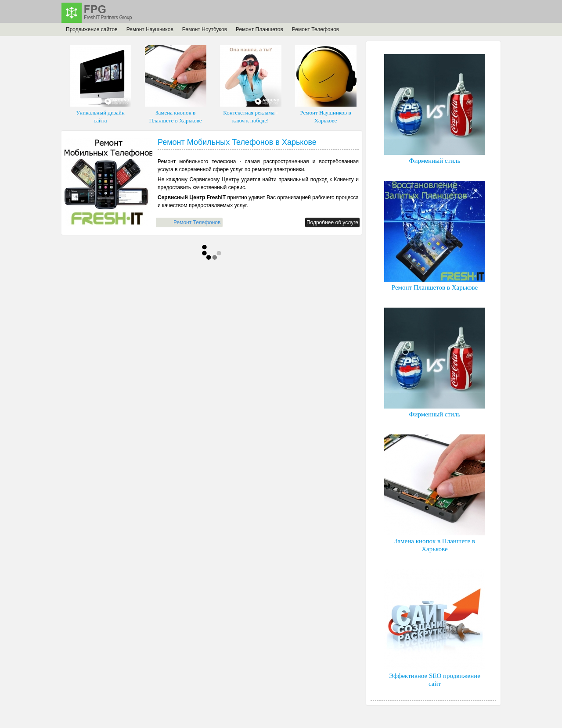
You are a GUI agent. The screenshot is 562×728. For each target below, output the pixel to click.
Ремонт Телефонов (315, 29)
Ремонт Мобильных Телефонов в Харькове (237, 142)
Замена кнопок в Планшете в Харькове (176, 84)
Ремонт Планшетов (259, 29)
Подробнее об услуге (332, 222)
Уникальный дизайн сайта (101, 84)
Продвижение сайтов (92, 29)
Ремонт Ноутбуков (205, 29)
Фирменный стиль (435, 109)
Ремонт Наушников (150, 29)
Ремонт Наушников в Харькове (326, 84)
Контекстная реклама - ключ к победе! (251, 84)
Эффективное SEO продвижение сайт (435, 628)
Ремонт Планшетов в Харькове (435, 236)
